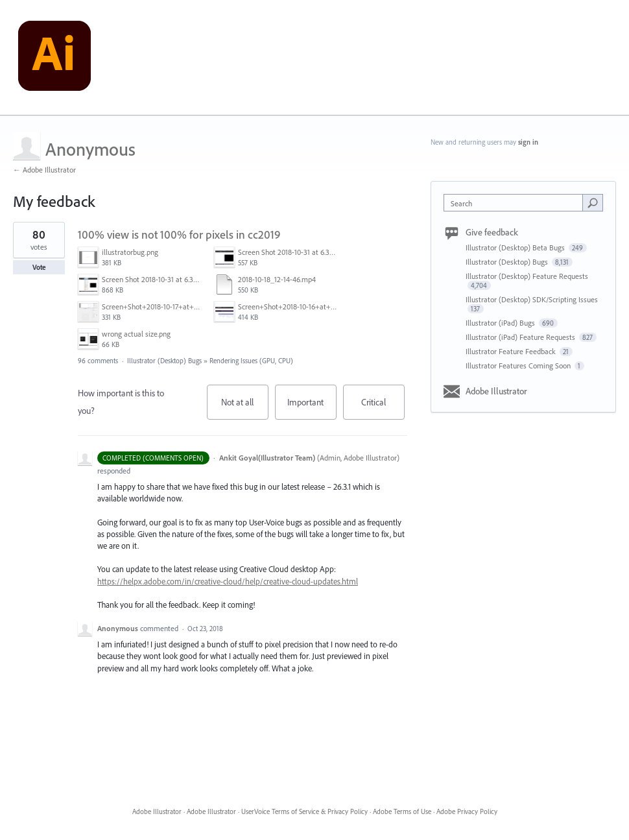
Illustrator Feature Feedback (512, 351)
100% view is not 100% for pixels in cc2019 (179, 234)
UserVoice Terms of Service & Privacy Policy (304, 811)
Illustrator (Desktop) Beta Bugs (516, 247)
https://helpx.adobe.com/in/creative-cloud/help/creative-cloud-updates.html (228, 581)
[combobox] (516, 203)
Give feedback (492, 232)
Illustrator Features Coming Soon (519, 366)
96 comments (98, 361)
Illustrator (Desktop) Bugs (164, 361)
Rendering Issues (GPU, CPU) (251, 361)
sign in (528, 142)
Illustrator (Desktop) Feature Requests (527, 276)
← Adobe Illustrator (44, 170)
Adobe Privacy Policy (467, 811)
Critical (383, 408)
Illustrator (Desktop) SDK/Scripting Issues (532, 299)
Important (312, 408)
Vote (39, 267)
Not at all (245, 408)
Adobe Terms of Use (402, 811)
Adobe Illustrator (496, 391)
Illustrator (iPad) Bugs (501, 323)
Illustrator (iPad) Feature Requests (521, 337)
